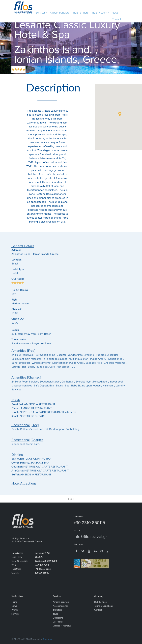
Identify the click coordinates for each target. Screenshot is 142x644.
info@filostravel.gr (90, 541)
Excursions (58, 622)
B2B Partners (81, 13)
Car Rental (58, 626)
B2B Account (100, 13)
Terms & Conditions (103, 610)
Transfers (57, 614)
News (115, 13)
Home (17, 13)
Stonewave (48, 639)
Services (41, 13)
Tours (55, 618)
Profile (28, 13)
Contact (116, 19)
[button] (120, 114)
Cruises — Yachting (62, 630)
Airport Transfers (60, 13)
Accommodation (61, 610)
